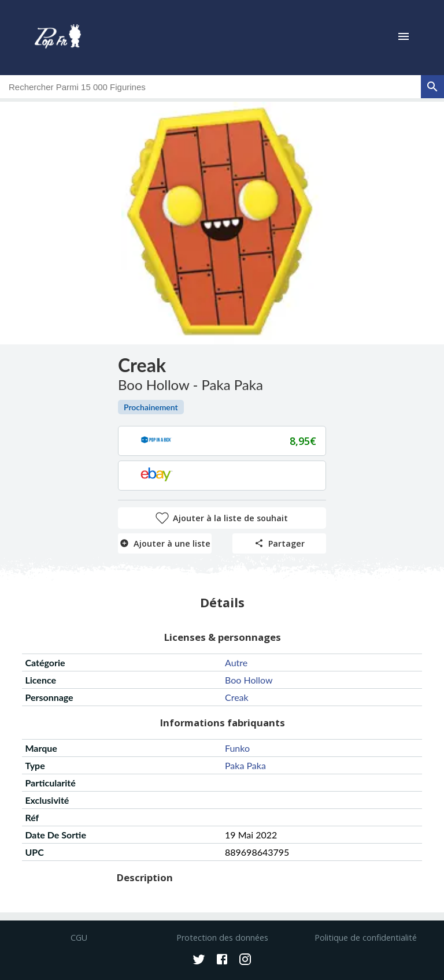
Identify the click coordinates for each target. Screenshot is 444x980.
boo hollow (249, 680)
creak (237, 697)
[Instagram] (245, 960)
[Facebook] (222, 960)
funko (237, 748)
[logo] (58, 38)
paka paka (245, 765)
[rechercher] (432, 87)
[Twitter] (199, 960)
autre (236, 662)
